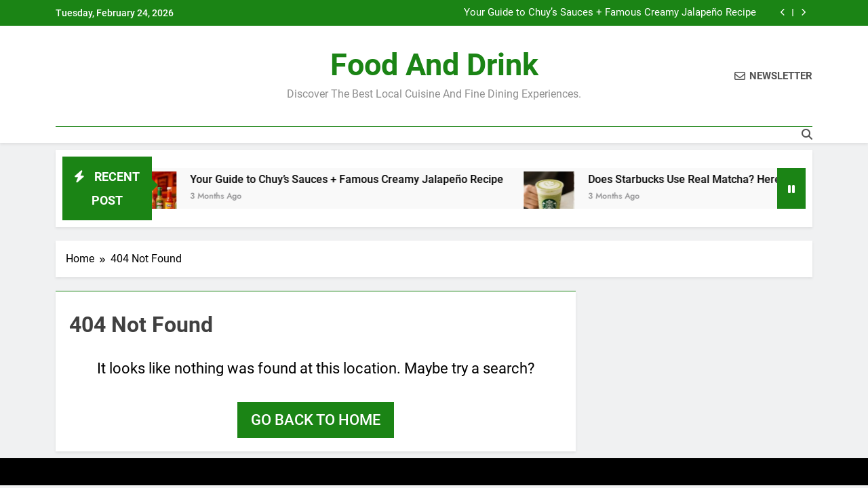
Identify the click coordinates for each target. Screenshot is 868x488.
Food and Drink (434, 65)
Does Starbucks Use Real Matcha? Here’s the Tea (712, 179)
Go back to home (316, 420)
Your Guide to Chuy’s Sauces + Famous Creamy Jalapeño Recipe (610, 13)
